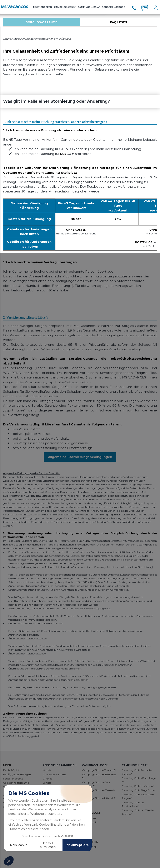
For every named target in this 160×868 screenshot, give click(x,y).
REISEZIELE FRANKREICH (60, 765)
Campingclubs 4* (89, 7)
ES (92, 847)
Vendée (47, 770)
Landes (47, 783)
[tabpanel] (42, 22)
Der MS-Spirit (11, 770)
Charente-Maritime (54, 774)
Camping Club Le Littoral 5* (99, 798)
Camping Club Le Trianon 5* (99, 770)
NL (96, 847)
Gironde (47, 779)
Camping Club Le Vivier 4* (138, 786)
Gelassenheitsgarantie (16, 783)
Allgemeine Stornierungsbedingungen (80, 457)
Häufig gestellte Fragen (17, 774)
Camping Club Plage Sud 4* (139, 790)
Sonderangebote (13, 779)
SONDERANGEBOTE (113, 7)
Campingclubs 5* (65, 7)
